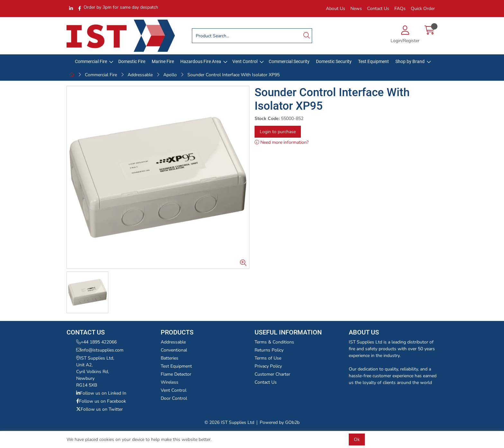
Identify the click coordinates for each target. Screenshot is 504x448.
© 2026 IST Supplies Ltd (229, 422)
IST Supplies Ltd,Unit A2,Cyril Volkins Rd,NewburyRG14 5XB (95, 372)
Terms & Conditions (274, 342)
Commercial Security (289, 61)
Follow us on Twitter (99, 409)
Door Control (174, 398)
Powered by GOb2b (280, 422)
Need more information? (282, 142)
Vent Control (245, 61)
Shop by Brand (410, 61)
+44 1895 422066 (96, 342)
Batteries (170, 358)
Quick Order (423, 9)
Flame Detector (176, 374)
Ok (357, 439)
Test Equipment (373, 61)
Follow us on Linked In (101, 393)
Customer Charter (272, 374)
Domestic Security (334, 61)
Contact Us (378, 9)
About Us (336, 9)
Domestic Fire (132, 61)
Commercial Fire (91, 61)
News (356, 9)
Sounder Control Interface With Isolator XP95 (234, 75)
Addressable (140, 75)
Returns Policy (269, 350)
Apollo (170, 75)
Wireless (170, 382)
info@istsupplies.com (100, 350)
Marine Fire (163, 61)
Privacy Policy (268, 366)
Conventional (174, 350)
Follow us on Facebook (101, 401)
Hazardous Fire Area (201, 61)
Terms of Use (268, 358)
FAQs (400, 9)
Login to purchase (278, 132)
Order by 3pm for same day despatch (121, 7)
